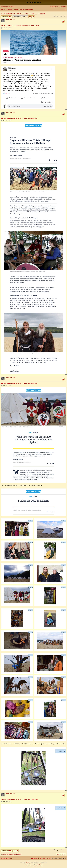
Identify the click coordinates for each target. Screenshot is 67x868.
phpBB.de (41, 864)
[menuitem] (13, 6)
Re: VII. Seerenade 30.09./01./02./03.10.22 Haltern (20, 118)
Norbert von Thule (10, 20)
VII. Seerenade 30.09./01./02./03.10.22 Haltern (23, 14)
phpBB (28, 862)
